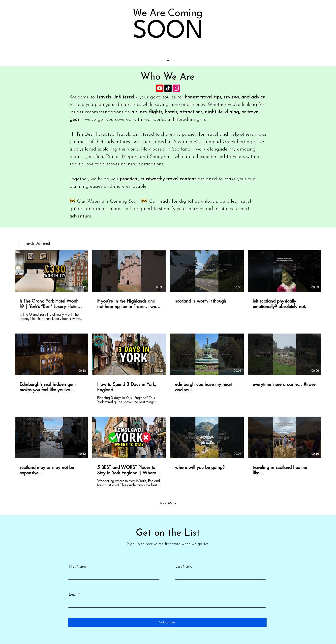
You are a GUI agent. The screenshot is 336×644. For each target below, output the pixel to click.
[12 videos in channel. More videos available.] (168, 369)
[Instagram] (176, 88)
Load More (168, 503)
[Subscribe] (167, 622)
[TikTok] (168, 88)
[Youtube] (160, 88)
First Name (77, 566)
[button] (34, 244)
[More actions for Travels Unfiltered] (34, 244)
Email (73, 594)
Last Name (184, 566)
